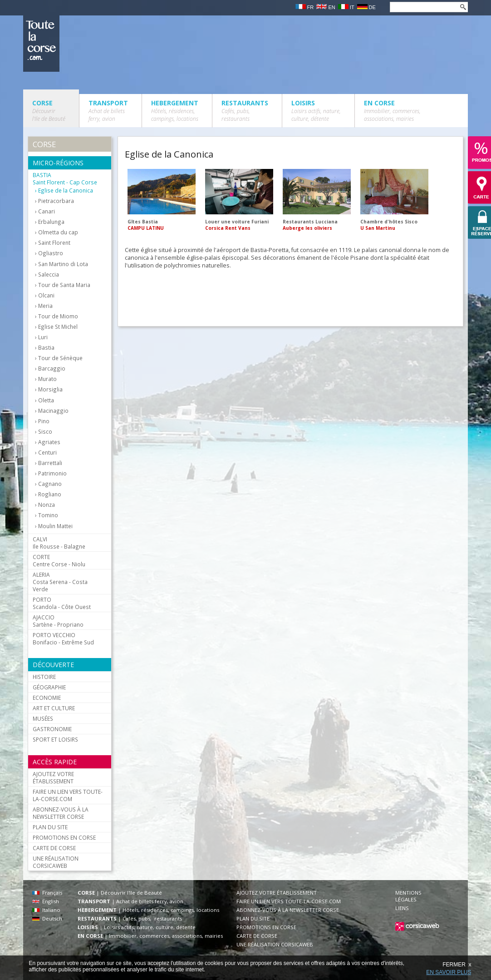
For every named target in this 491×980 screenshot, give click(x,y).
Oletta (46, 400)
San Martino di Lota (63, 264)
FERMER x (457, 965)
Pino (44, 421)
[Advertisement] (290, 295)
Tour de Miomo (58, 316)
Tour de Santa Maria (64, 285)
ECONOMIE (47, 698)
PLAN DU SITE (50, 827)
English (46, 901)
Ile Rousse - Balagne (59, 543)
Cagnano (50, 484)
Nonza (47, 505)
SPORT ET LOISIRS (55, 739)
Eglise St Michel (58, 327)
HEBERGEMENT (175, 111)
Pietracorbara (56, 201)
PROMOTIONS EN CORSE (64, 837)
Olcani (46, 295)
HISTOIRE (44, 677)
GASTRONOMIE (52, 729)
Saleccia (49, 275)
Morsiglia (50, 389)
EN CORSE (392, 111)
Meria (45, 306)
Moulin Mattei (55, 526)
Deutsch (47, 918)
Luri (43, 337)
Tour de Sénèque (60, 358)
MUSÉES (43, 718)
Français (47, 893)
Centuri (47, 453)
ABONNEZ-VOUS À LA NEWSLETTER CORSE (61, 813)
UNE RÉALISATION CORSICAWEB (56, 862)
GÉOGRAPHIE (49, 687)
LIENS (402, 908)
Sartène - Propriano (58, 621)
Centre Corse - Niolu (59, 560)
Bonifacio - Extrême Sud (63, 638)
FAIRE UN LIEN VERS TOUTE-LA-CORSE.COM (68, 795)
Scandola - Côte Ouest (62, 603)
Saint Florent (54, 243)
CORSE (49, 111)
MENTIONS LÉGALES (408, 896)
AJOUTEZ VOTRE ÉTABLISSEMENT (53, 777)
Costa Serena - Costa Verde (60, 582)
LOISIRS (316, 111)
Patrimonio (52, 473)
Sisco (45, 432)
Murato (47, 379)
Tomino (48, 515)
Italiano (46, 910)
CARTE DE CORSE (54, 848)
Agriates (49, 442)
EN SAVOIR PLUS (449, 972)
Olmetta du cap (58, 232)
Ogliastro (51, 253)
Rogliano (50, 494)
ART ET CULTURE (54, 708)
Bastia (46, 348)
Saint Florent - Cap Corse (65, 178)
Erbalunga (51, 222)
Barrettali (50, 463)
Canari (47, 211)
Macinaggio (53, 411)
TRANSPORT (108, 111)
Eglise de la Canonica (66, 191)
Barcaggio (52, 369)
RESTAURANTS (245, 111)
